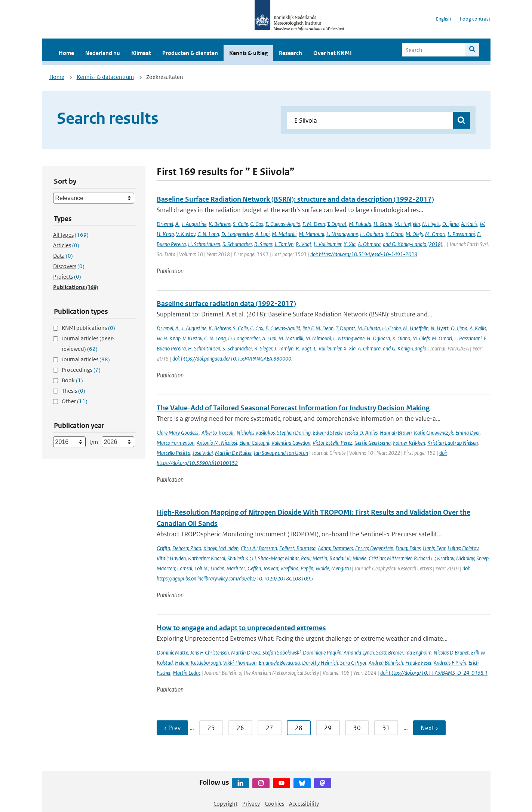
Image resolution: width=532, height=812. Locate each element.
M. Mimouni (311, 234)
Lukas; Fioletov (463, 548)
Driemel (165, 224)
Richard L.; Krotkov (434, 558)
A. (177, 224)
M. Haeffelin (407, 224)
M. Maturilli (284, 234)
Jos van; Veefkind (281, 568)
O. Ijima (450, 224)
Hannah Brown (396, 433)
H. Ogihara (372, 234)
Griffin (163, 548)
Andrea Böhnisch (386, 663)
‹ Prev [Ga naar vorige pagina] (172, 728)
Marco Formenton (176, 443)
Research (290, 53)
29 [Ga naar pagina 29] (328, 728)
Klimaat (141, 53)
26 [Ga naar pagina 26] (240, 728)
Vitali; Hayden (171, 558)
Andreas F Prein (450, 663)
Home (66, 53)
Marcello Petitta (173, 453)
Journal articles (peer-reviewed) (88, 344)
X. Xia (350, 244)
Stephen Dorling (294, 433)
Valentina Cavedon (291, 443)
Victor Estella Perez (332, 443)
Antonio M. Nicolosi (217, 443)
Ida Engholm (418, 652)
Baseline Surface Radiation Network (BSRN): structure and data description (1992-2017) (295, 199)
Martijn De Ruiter (233, 453)
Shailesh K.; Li (242, 558)
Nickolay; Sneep (472, 558)
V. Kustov (186, 234)
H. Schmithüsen (204, 244)
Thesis (73, 391)
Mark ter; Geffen (244, 568)
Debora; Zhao (187, 548)
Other (75, 401)
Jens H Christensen (210, 652)
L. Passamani (461, 234)
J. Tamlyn (284, 244)
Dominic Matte (172, 652)
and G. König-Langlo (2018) (413, 244)
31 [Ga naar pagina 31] (386, 728)
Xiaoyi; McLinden (221, 548)
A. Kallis (469, 224)
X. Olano (394, 234)
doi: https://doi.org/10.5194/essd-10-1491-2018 (364, 254)
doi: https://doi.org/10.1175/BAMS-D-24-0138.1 (434, 673)
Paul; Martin (314, 558)
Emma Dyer (468, 433)
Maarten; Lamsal (174, 568)
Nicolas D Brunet (451, 652)
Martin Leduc (187, 673)
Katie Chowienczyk (433, 433)
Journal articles (86, 359)
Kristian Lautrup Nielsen (453, 443)
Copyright (225, 804)
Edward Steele (328, 433)
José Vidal (203, 453)
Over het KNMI (333, 53)
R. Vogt (304, 244)
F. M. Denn (314, 224)
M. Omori (435, 234)
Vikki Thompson (240, 663)
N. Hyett (431, 224)
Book (72, 380)
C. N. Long (208, 234)
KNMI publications (88, 328)
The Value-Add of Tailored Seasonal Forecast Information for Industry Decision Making (293, 408)
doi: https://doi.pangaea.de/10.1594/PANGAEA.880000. (232, 358)
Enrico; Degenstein (374, 548)
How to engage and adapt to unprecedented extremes (241, 628)
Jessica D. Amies (361, 433)
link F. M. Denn (318, 328)
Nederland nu (103, 53)
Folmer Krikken (409, 443)
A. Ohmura (369, 244)
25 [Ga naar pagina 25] (211, 728)
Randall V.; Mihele (348, 558)
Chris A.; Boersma (259, 548)
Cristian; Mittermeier (390, 558)
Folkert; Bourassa (297, 548)
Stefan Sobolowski (282, 652)
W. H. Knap (169, 338)
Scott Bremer (390, 652)
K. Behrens (220, 224)
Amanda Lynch (359, 652)
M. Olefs (414, 234)
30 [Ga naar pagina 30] (357, 728)
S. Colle (240, 224)
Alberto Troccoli (218, 433)
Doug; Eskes (408, 548)
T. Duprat (337, 224)
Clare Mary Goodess (178, 433)
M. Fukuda (360, 224)
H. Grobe (383, 224)
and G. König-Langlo (405, 348)
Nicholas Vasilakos (256, 433)
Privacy (251, 804)
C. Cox (257, 224)
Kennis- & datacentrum (105, 77)
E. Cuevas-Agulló (283, 224)
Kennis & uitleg (248, 53)
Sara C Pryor (353, 663)
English (443, 19)
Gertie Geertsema (373, 443)
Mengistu (341, 568)
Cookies (274, 804)
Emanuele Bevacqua (279, 663)
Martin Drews (246, 652)
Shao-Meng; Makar (278, 558)
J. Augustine (194, 224)
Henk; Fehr (434, 548)
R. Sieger (263, 244)
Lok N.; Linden (209, 568)
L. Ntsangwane (342, 234)
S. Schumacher (237, 244)
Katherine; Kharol (207, 558)
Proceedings (81, 370)
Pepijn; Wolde (315, 568)
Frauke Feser (418, 663)
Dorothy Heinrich (320, 663)
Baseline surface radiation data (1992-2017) (226, 304)
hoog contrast (475, 19)
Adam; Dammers (335, 548)
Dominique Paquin (322, 652)
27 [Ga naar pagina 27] (270, 728)
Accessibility (304, 804)
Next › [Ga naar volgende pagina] (429, 728)
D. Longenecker (237, 234)
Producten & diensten (190, 53)
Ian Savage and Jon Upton (281, 453)
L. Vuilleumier (327, 244)
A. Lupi (262, 234)
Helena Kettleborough (198, 663)
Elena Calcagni (254, 443)
